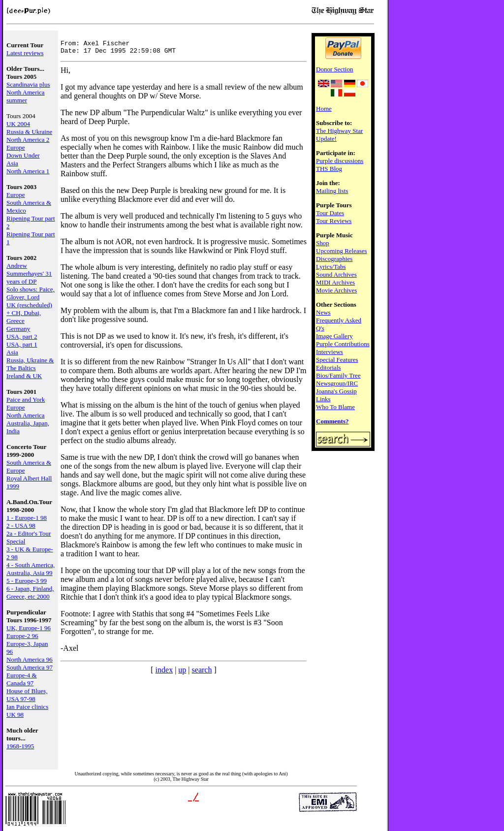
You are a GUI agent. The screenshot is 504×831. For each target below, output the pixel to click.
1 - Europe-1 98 (27, 518)
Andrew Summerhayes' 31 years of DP (29, 273)
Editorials (329, 368)
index (164, 673)
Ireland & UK (24, 376)
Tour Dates (330, 213)
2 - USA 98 (21, 526)
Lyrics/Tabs (331, 267)
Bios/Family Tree (338, 375)
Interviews (330, 352)
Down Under (23, 155)
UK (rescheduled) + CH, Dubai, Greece (29, 313)
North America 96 (30, 659)
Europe (16, 147)
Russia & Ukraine (29, 132)
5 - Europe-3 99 (27, 581)
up (182, 673)
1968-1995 (20, 746)
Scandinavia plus (28, 84)
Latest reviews (25, 53)
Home (324, 109)
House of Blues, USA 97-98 (27, 695)
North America (26, 415)
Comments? (332, 421)
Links (323, 399)
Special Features (337, 360)
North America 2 (28, 140)
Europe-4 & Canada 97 (22, 679)
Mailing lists (332, 191)
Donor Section (334, 69)
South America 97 (30, 667)
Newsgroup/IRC (337, 383)
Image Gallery (334, 336)
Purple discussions (340, 161)
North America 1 (28, 171)
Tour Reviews (334, 221)
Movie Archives (336, 290)
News (323, 312)
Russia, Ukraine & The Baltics (30, 364)
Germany (18, 329)
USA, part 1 (22, 344)
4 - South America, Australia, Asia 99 (31, 569)
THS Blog (329, 169)
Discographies (334, 259)
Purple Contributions (343, 344)
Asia (12, 163)
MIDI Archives (335, 282)
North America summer (26, 96)
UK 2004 (18, 124)
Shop (323, 243)
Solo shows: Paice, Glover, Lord (31, 293)
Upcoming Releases (342, 251)
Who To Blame (335, 407)
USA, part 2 (22, 336)
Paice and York (26, 400)
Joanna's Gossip (336, 391)
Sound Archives (336, 274)
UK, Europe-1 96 (29, 628)
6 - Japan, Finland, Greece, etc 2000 (30, 592)
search (202, 673)
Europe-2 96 (22, 636)
